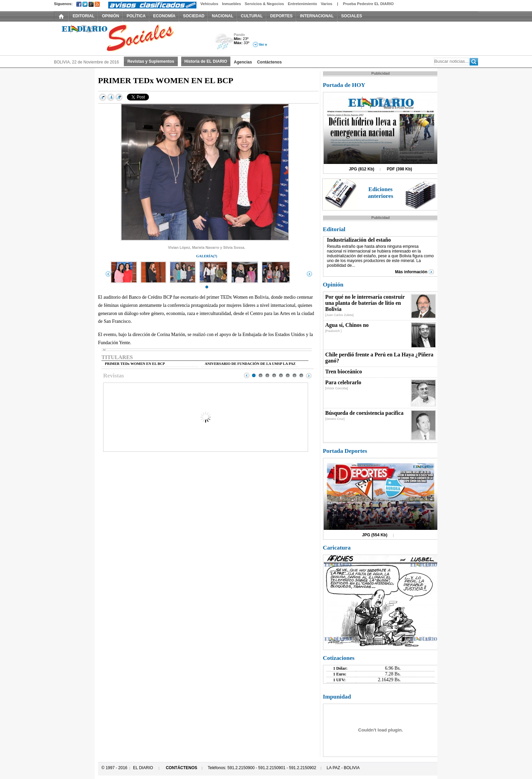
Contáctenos (270, 62)
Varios (326, 4)
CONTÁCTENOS (182, 768)
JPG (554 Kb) (375, 535)
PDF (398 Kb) (400, 169)
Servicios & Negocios (264, 4)
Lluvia (224, 42)
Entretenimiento (302, 4)
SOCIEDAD (194, 16)
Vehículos (209, 4)
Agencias (243, 62)
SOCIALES (352, 16)
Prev (247, 375)
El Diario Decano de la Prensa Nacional (130, 38)
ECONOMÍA (164, 16)
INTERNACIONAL (317, 16)
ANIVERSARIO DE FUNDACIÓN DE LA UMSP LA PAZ (250, 364)
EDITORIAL (83, 16)
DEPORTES (281, 16)
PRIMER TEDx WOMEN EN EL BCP (135, 364)
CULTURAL (252, 16)
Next (309, 375)
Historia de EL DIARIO (206, 61)
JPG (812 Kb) (362, 169)
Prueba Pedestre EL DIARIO (368, 4)
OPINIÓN (110, 16)
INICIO (61, 16)
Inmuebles (231, 4)
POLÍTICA (136, 16)
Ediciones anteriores (381, 193)
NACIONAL (222, 16)
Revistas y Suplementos (151, 61)
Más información (411, 272)
